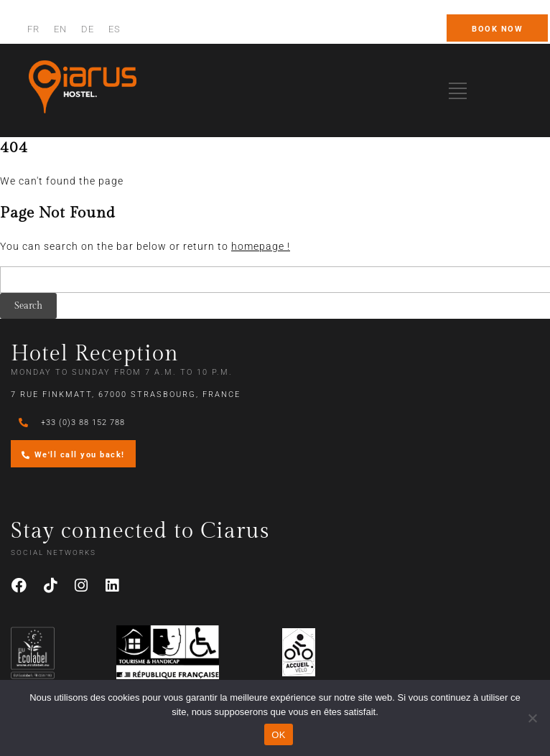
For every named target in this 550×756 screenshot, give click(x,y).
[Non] (532, 718)
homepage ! (261, 246)
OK (278, 735)
